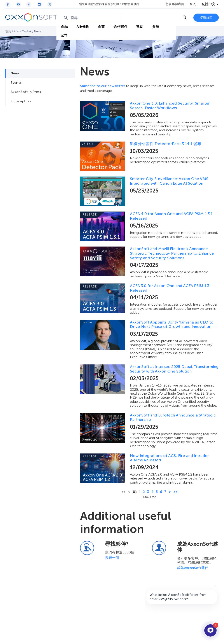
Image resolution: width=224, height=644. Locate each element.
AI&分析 (83, 27)
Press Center (23, 31)
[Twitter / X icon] (50, 4)
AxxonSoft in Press (26, 92)
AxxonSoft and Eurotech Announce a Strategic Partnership (173, 417)
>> (176, 492)
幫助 (140, 27)
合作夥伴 (121, 27)
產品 (64, 27)
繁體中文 (208, 4)
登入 (193, 4)
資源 (156, 27)
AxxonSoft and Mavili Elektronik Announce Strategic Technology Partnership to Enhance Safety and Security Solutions (172, 253)
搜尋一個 (112, 558)
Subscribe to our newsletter (103, 86)
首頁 (8, 31)
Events (16, 83)
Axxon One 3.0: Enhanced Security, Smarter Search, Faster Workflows (170, 106)
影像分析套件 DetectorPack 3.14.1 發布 (166, 144)
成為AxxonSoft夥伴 (193, 568)
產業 (101, 27)
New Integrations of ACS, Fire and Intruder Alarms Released (169, 458)
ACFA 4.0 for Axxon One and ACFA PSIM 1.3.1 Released (171, 216)
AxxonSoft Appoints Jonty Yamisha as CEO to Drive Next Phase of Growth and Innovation (172, 325)
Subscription (21, 101)
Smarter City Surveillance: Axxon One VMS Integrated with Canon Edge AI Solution (169, 181)
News (15, 73)
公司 (64, 35)
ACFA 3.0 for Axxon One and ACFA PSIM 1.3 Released (170, 288)
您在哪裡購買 (175, 4)
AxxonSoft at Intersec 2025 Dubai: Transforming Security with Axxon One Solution (174, 369)
